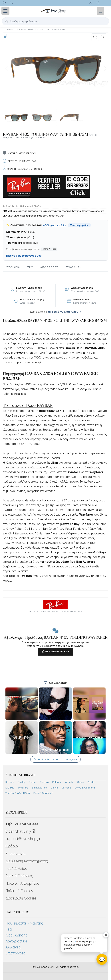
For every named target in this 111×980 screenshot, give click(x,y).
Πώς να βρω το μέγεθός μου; (24, 256)
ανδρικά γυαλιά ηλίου (63, 312)
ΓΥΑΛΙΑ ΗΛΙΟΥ (20, 29)
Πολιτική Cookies (19, 891)
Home (10, 29)
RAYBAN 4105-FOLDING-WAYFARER (51, 29)
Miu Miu (10, 788)
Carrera (44, 782)
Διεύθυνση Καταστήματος (27, 861)
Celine (54, 788)
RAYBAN (31, 29)
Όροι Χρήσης (16, 935)
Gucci (81, 782)
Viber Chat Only (20, 831)
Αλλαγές (13, 947)
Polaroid (57, 782)
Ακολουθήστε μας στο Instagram (55, 759)
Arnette (69, 782)
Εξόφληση (74, 267)
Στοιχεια (13, 267)
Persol (33, 782)
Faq (9, 929)
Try (30, 267)
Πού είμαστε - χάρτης (24, 923)
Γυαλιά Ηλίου (16, 868)
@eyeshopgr (58, 683)
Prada (91, 782)
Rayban (10, 782)
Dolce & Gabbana (85, 788)
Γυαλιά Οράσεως (43, 793)
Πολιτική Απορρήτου (22, 883)
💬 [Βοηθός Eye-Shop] (102, 959)
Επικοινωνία (16, 854)
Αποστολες (49, 267)
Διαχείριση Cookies (21, 898)
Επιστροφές (15, 953)
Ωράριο (12, 846)
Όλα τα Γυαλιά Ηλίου (18, 793)
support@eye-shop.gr (23, 839)
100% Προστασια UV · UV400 (22, 168)
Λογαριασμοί (16, 941)
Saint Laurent (40, 788)
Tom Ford (23, 788)
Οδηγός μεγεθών (55, 225)
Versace (66, 788)
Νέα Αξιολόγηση (55, 651)
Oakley (22, 782)
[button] (105, 69)
